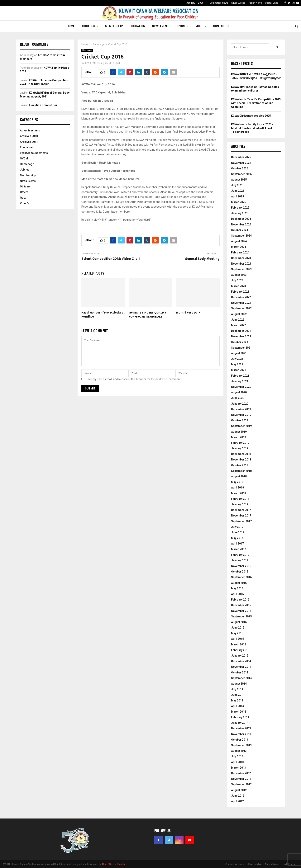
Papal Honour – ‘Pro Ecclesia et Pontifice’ (103, 315)
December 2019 (241, 409)
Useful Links (272, 3)
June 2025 (238, 191)
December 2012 (241, 773)
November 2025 (241, 163)
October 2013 (240, 740)
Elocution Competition (43, 105)
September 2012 (241, 784)
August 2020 (239, 392)
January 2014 (240, 723)
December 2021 (241, 331)
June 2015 (238, 628)
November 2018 (241, 460)
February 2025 (240, 208)
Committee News (219, 3)
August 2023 (239, 275)
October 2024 (240, 230)
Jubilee (25, 170)
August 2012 (239, 790)
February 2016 (240, 600)
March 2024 (239, 247)
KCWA (88, 63)
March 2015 (239, 644)
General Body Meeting (202, 259)
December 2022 (241, 297)
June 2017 (238, 532)
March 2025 (239, 202)
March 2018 (239, 493)
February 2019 (240, 443)
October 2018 (240, 465)
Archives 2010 (29, 136)
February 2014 (240, 717)
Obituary (25, 186)
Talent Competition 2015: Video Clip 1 (111, 259)
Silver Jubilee (238, 3)
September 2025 (241, 174)
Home (71, 26)
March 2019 (239, 437)
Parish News (255, 3)
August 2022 (239, 314)
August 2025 (239, 180)
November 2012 (241, 779)
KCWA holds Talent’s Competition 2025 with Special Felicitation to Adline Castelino (256, 103)
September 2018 (241, 471)
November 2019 (241, 415)
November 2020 (241, 387)
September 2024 (241, 236)
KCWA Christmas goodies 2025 (251, 116)
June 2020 (238, 398)
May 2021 (237, 364)
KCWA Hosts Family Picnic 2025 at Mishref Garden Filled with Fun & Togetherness (253, 128)
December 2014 (241, 661)
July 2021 (237, 359)
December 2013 (241, 728)
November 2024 (241, 224)
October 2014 (240, 672)
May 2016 (237, 588)
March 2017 (239, 549)
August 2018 (239, 476)
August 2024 (239, 241)
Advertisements (30, 130)
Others (24, 192)
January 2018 (240, 504)
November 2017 (241, 516)
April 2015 (237, 639)
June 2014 (238, 695)
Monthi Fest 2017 (188, 313)
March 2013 (239, 768)
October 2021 (240, 342)
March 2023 (239, 286)
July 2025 (237, 185)
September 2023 (241, 269)
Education (137, 26)
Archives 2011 (29, 142)
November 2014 (241, 667)
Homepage (87, 50)
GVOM (181, 26)
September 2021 (241, 348)
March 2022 (239, 325)
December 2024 (241, 219)
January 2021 (240, 381)
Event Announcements (34, 153)
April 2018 (237, 488)
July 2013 (237, 756)
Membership (114, 26)
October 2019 (240, 420)
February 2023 (240, 292)
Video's (25, 203)
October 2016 (240, 572)
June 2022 (238, 320)
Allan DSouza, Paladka (114, 864)
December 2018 (241, 454)
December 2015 (241, 605)
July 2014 (237, 689)
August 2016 (239, 583)
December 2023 (241, 258)
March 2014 (239, 712)
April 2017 (237, 544)
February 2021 (240, 376)
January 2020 (240, 404)
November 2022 (241, 303)
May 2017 (237, 538)
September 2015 (241, 616)
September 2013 (241, 745)
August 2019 (239, 432)
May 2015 (237, 633)
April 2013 (237, 762)
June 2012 (238, 796)
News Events (161, 26)
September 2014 (241, 678)
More (199, 26)
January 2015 (240, 656)
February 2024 (240, 252)
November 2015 (241, 611)
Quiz (23, 198)
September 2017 (241, 521)
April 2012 (237, 801)
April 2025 (237, 196)
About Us (88, 26)
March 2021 (239, 370)
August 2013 (239, 751)
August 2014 (239, 684)
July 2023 (237, 280)
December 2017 (241, 510)
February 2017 (240, 555)
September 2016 (241, 577)
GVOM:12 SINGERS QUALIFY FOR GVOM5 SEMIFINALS (148, 315)
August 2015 (239, 622)
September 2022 (241, 308)
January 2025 (240, 213)
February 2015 (240, 650)
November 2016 (241, 566)
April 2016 (237, 594)
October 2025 (240, 168)
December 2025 (241, 157)
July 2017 (237, 527)
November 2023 (241, 264)
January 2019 (240, 448)
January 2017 (240, 560)
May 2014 (237, 701)
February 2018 (240, 499)
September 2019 (241, 426)
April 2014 (237, 706)
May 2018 (237, 482)
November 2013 (241, 734)
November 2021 (241, 336)
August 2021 (239, 353)
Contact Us (222, 26)
